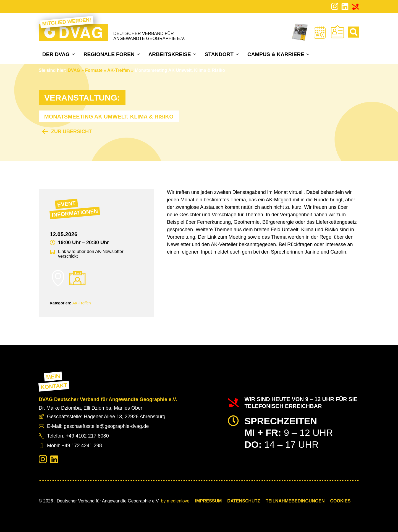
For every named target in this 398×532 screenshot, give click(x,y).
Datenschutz (244, 501)
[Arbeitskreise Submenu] (195, 54)
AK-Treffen (119, 70)
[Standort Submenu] (238, 54)
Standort (219, 54)
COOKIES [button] (341, 501)
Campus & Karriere (276, 54)
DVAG (74, 70)
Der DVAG (56, 54)
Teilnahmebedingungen (295, 501)
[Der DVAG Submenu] (74, 54)
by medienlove (175, 501)
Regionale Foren (109, 54)
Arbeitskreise (170, 54)
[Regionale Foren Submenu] (139, 54)
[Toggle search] (354, 32)
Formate (94, 70)
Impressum (208, 501)
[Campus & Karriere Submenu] (309, 54)
